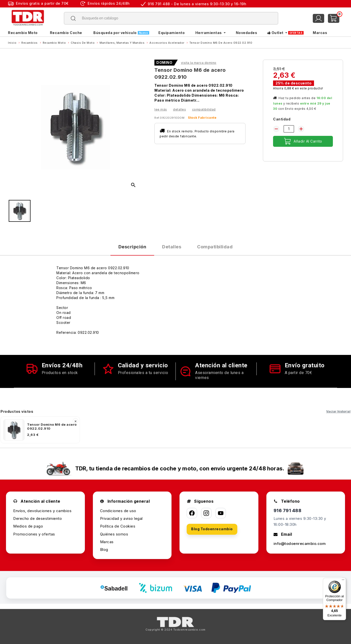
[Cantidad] (289, 129)
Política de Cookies (118, 526)
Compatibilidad (204, 109)
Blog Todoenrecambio (212, 529)
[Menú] (343, 581)
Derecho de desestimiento (37, 518)
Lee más (161, 109)
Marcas (107, 542)
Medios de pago (28, 526)
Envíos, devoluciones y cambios (42, 511)
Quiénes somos (114, 534)
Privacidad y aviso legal (121, 518)
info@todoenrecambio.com (300, 544)
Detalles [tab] (172, 247)
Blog (104, 549)
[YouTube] (221, 513)
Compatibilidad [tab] (215, 247)
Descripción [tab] (132, 247)
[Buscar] (171, 18)
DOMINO (164, 63)
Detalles (179, 109)
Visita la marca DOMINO (199, 63)
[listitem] (40, 430)
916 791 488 (288, 511)
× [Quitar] (76, 421)
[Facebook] (192, 513)
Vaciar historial (338, 411)
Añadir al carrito (303, 141)
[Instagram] (206, 513)
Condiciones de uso (118, 511)
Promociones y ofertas (34, 534)
